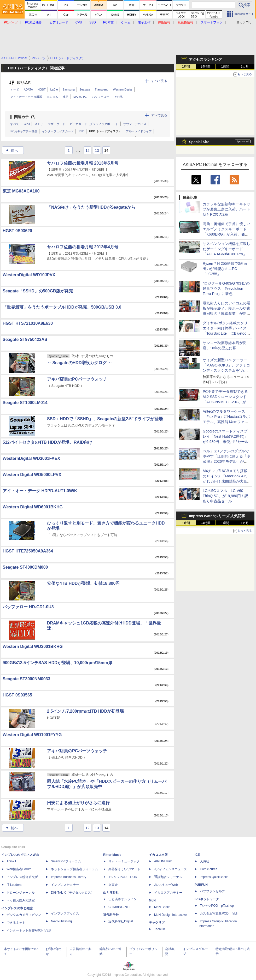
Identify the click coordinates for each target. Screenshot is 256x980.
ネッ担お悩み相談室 (21, 900)
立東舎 (113, 885)
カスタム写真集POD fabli (219, 913)
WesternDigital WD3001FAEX (31, 458)
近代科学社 (111, 915)
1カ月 (245, 67)
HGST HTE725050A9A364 (28, 551)
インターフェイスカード (58, 131)
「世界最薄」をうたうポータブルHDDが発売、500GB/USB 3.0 (62, 307)
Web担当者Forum (19, 869)
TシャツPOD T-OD (123, 877)
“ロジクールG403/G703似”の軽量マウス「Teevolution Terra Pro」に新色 (226, 288)
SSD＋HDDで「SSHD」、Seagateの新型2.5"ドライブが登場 (105, 419)
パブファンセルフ (212, 891)
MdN (152, 900)
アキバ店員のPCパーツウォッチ (77, 379)
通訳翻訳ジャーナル (168, 877)
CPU (27, 124)
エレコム (53, 97)
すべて (15, 89)
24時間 (205, 67)
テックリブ (157, 923)
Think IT (12, 861)
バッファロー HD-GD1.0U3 (28, 607)
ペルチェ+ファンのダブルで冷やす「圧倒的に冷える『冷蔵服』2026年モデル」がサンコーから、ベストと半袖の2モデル (226, 461)
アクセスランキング (205, 59)
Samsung (68, 89)
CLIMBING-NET (120, 907)
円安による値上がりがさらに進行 (78, 803)
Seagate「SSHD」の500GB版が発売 (38, 291)
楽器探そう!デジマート (124, 869)
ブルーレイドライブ (139, 131)
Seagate (85, 89)
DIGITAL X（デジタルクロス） (72, 893)
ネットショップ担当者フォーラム (74, 869)
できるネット (16, 923)
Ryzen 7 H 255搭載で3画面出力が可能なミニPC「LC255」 (225, 269)
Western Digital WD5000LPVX (32, 475)
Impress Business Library (69, 877)
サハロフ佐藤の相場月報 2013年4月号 (83, 247)
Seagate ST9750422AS (25, 339)
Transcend (102, 89)
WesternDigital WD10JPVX (29, 275)
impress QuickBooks (214, 877)
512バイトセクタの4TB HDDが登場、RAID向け (47, 442)
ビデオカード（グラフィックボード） (94, 124)
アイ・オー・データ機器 (26, 97)
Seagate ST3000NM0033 (26, 679)
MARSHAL (80, 97)
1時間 (186, 67)
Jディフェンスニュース (171, 869)
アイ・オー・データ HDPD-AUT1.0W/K (40, 491)
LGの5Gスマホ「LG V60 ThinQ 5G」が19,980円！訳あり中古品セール (225, 496)
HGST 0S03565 (17, 695)
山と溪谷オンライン (123, 899)
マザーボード (56, 124)
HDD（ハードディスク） (105, 131)
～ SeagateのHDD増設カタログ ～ (80, 363)
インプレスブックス (65, 913)
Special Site (199, 142)
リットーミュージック (124, 861)
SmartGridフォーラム (66, 861)
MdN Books (162, 907)
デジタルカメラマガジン (24, 915)
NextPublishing (61, 921)
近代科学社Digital (121, 921)
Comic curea (209, 869)
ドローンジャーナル (21, 893)
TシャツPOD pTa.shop (217, 906)
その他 (118, 97)
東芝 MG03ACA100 (21, 191)
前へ (10, 151)
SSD (81, 131)
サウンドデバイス (135, 124)
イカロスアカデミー (168, 893)
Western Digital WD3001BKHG (33, 647)
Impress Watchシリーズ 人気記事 (217, 516)
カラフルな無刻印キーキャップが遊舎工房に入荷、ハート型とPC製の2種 (226, 209)
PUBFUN (201, 885)
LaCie (54, 89)
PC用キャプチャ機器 (24, 131)
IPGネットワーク (207, 899)
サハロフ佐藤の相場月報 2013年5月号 (83, 163)
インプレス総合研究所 (22, 877)
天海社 (205, 861)
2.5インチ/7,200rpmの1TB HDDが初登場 (85, 711)
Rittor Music (112, 855)
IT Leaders (14, 885)
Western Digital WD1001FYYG (32, 735)
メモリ (39, 124)
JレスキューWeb (166, 885)
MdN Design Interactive (170, 915)
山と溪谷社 (111, 893)
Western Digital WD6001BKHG (33, 507)
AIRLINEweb (163, 861)
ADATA (28, 89)
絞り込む (24, 83)
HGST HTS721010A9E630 (28, 323)
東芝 (66, 97)
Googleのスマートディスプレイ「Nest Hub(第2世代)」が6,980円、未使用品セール (226, 436)
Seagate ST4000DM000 (25, 567)
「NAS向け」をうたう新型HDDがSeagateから (91, 207)
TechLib (159, 929)
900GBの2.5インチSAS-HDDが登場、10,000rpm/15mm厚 (57, 663)
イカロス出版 (158, 855)
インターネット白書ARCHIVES (29, 930)
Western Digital (123, 89)
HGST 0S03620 (17, 231)
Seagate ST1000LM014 (25, 403)
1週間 (225, 67)
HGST (42, 89)
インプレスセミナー (65, 885)
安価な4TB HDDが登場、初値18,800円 (83, 583)
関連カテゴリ (25, 117)
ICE (197, 855)
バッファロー (101, 97)
